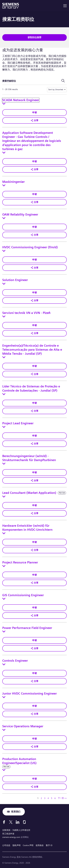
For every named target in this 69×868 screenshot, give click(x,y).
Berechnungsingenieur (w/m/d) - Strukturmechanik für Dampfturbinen (29, 458)
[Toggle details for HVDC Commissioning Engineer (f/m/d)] (4, 251)
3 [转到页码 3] (45, 798)
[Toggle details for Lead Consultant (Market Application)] (4, 497)
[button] (34, 120)
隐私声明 (17, 845)
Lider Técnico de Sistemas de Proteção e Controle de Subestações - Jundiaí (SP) (31, 388)
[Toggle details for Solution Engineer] (4, 284)
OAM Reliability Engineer (20, 215)
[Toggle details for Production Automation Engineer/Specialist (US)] (4, 770)
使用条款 (40, 845)
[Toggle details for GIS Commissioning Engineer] (4, 599)
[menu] (65, 6)
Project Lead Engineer (18, 423)
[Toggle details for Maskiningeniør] (4, 185)
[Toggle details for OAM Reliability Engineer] (4, 218)
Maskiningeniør (13, 182)
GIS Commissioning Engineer (23, 595)
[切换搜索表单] (63, 81)
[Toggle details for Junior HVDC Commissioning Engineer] (4, 697)
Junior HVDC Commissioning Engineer (30, 694)
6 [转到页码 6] (55, 798)
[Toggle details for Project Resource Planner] (4, 566)
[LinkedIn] (18, 822)
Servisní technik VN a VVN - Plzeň (26, 313)
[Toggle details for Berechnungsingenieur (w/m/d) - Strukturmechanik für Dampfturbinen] (4, 464)
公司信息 (6, 845)
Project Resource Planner (20, 562)
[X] (11, 822)
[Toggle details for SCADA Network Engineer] (4, 104)
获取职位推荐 (34, 37)
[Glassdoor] (24, 822)
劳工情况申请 (8, 834)
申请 (34, 113)
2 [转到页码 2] (41, 798)
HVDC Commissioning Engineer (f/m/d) (30, 247)
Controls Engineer (15, 661)
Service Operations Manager (23, 726)
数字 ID (49, 845)
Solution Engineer (15, 280)
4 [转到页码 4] (48, 798)
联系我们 (16, 812)
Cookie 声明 (28, 845)
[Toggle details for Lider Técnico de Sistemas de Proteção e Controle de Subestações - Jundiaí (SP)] (4, 394)
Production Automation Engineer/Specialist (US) (19, 761)
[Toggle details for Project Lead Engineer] (4, 427)
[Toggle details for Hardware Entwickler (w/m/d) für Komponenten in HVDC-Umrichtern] (4, 533)
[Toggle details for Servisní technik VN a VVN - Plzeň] (4, 316)
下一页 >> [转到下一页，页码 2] (62, 798)
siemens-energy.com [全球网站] (11, 837)
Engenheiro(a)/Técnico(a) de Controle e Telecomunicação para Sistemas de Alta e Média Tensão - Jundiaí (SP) (32, 350)
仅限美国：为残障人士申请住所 (16, 830)
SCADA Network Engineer (21, 100)
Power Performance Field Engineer (27, 628)
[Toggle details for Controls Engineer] (4, 664)
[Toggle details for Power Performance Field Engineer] (4, 632)
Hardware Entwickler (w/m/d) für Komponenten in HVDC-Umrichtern (27, 528)
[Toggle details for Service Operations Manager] (4, 730)
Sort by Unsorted (56, 89)
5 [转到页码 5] (52, 798)
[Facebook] (4, 822)
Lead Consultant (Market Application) (29, 493)
